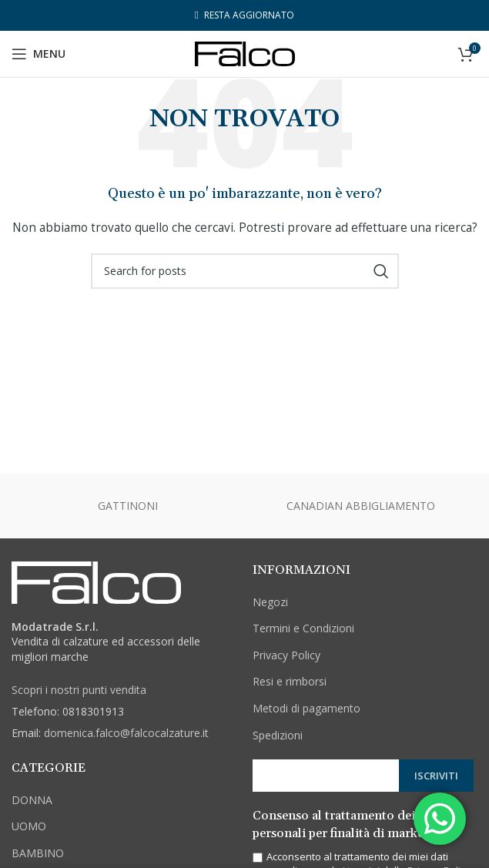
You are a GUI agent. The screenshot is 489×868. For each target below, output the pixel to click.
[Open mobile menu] (39, 54)
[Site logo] (245, 53)
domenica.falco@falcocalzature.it (126, 733)
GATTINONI (128, 506)
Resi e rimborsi (290, 681)
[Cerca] (245, 271)
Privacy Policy (286, 655)
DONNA (32, 800)
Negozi (270, 602)
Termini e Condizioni (303, 628)
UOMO (29, 826)
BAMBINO (38, 853)
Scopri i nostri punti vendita (79, 690)
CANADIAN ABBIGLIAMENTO (361, 506)
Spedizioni (278, 735)
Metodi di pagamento (306, 708)
